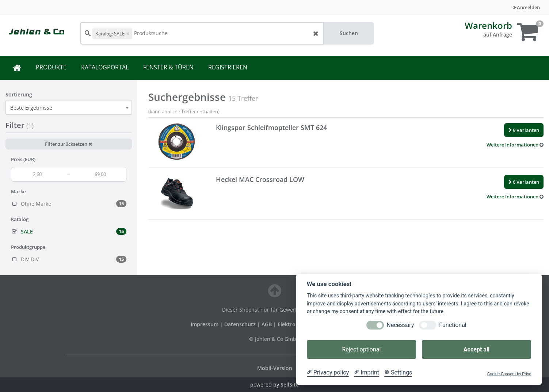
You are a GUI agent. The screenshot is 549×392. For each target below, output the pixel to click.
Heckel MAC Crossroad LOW (260, 179)
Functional (453, 325)
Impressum (205, 324)
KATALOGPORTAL (105, 67)
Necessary (400, 325)
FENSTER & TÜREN (168, 67)
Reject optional (361, 349)
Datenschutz (240, 324)
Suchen (349, 33)
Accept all (476, 349)
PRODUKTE (51, 67)
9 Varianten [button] (524, 130)
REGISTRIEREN (228, 67)
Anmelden (527, 7)
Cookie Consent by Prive (509, 374)
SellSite (290, 385)
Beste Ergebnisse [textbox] (31, 108)
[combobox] (69, 107)
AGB (267, 324)
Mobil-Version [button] (275, 368)
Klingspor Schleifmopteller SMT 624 (271, 128)
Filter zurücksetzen (68, 144)
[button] (515, 145)
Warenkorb (488, 25)
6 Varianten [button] (524, 182)
